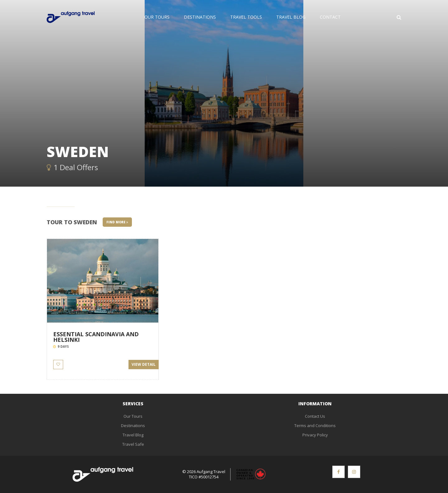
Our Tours (157, 17)
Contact (330, 17)
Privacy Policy (315, 435)
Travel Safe (133, 444)
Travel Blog (291, 17)
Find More (117, 222)
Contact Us (315, 416)
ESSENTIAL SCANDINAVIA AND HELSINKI (96, 337)
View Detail (144, 364)
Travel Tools (246, 17)
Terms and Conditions (315, 426)
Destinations (200, 17)
